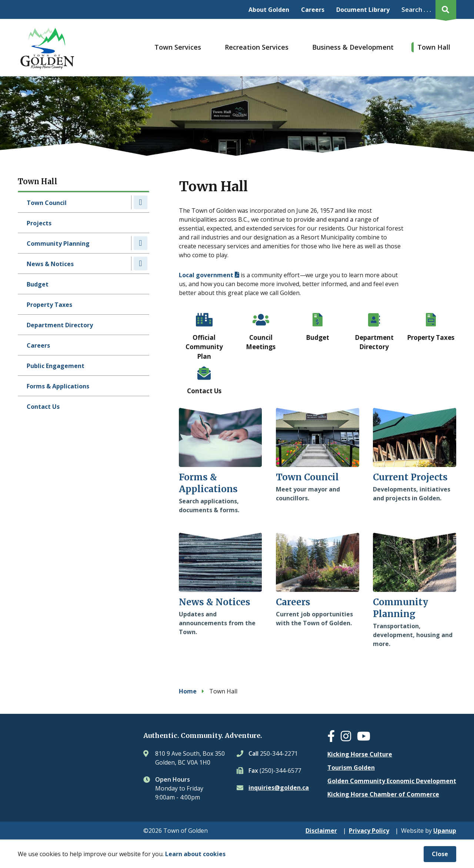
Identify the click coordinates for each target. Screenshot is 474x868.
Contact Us (43, 407)
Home (188, 691)
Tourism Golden (351, 768)
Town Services (178, 47)
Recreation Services (257, 47)
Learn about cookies (195, 854)
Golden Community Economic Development (392, 781)
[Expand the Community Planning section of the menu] (141, 243)
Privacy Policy (369, 831)
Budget (38, 284)
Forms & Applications (58, 386)
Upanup (445, 831)
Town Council (47, 203)
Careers (313, 10)
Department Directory (60, 325)
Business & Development (353, 47)
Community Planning (58, 243)
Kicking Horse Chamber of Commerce (383, 794)
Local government (206, 275)
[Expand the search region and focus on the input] (427, 9)
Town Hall (434, 47)
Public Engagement (56, 366)
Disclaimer (321, 831)
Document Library (363, 10)
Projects (39, 223)
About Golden (269, 10)
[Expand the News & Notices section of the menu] (141, 263)
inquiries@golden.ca (279, 788)
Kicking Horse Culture (360, 754)
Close (440, 854)
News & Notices (50, 264)
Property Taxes (49, 305)
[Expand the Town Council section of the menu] (141, 202)
